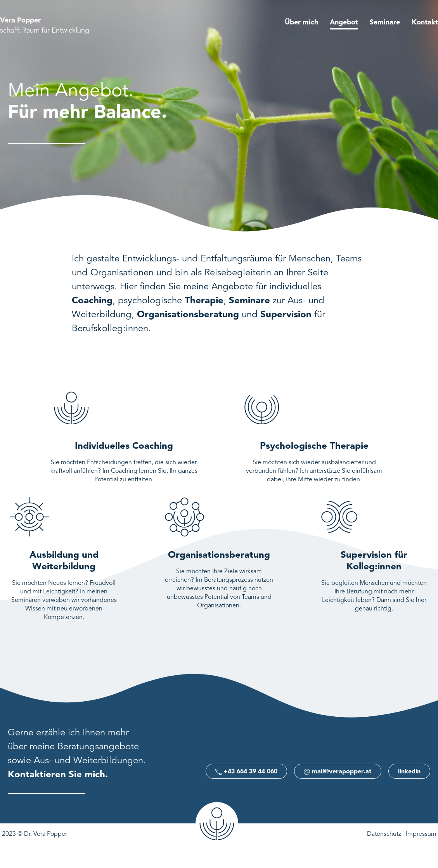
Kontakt (425, 22)
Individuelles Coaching (124, 446)
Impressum (421, 834)
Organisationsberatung (219, 555)
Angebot (344, 22)
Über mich (301, 22)
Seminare (385, 22)
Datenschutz (384, 834)
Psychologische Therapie (314, 446)
